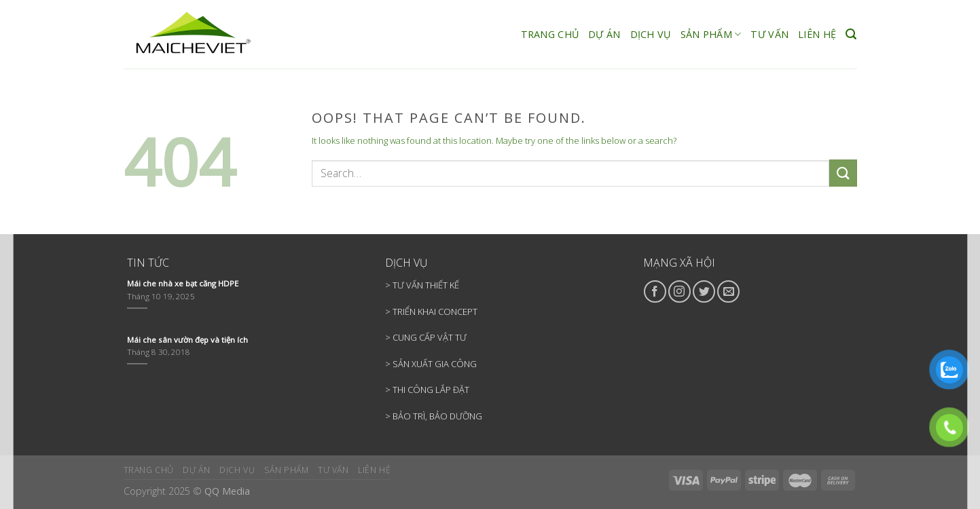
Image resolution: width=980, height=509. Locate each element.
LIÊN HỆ (817, 34)
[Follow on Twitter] (704, 291)
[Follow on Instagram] (679, 291)
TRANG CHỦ (550, 34)
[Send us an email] (728, 291)
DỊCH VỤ (651, 34)
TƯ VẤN (769, 34)
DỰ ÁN (604, 34)
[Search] (851, 34)
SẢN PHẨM (711, 35)
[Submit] (843, 173)
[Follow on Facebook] (655, 291)
